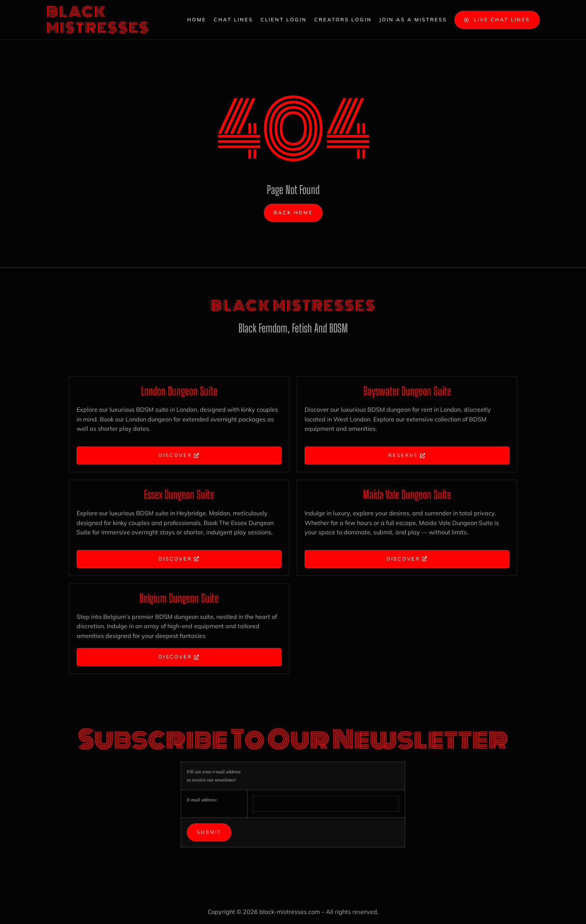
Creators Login (343, 19)
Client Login (284, 19)
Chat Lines (233, 19)
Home (197, 19)
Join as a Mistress (413, 19)
